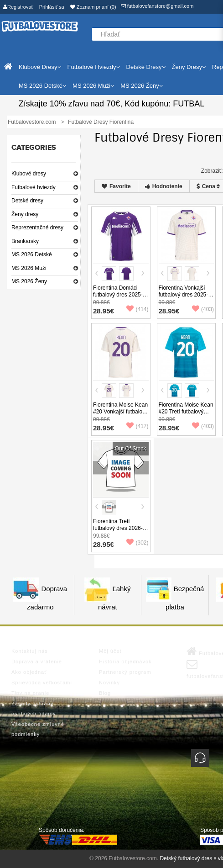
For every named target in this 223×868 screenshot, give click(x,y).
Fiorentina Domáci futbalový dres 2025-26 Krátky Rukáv (118, 295)
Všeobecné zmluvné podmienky (38, 729)
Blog (105, 693)
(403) (203, 309)
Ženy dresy (25, 214)
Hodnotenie (164, 186)
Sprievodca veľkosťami (42, 683)
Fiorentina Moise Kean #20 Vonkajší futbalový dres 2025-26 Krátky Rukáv (120, 415)
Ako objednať (29, 672)
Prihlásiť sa (52, 7)
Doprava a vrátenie (37, 662)
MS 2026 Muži (29, 268)
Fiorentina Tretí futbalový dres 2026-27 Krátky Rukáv (118, 528)
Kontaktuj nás (30, 651)
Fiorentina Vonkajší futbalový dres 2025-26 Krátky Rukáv (184, 295)
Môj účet (110, 651)
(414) (137, 309)
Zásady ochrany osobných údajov (34, 709)
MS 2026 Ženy (29, 281)
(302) (137, 543)
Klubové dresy (29, 174)
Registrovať (18, 7)
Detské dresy (27, 201)
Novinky (109, 683)
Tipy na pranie (30, 693)
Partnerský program (125, 672)
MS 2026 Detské (32, 254)
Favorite (116, 186)
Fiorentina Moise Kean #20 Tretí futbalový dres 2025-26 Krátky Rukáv (186, 415)
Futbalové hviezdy (34, 187)
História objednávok (125, 662)
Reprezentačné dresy (37, 228)
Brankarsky (25, 241)
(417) (137, 426)
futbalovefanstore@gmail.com (157, 6)
